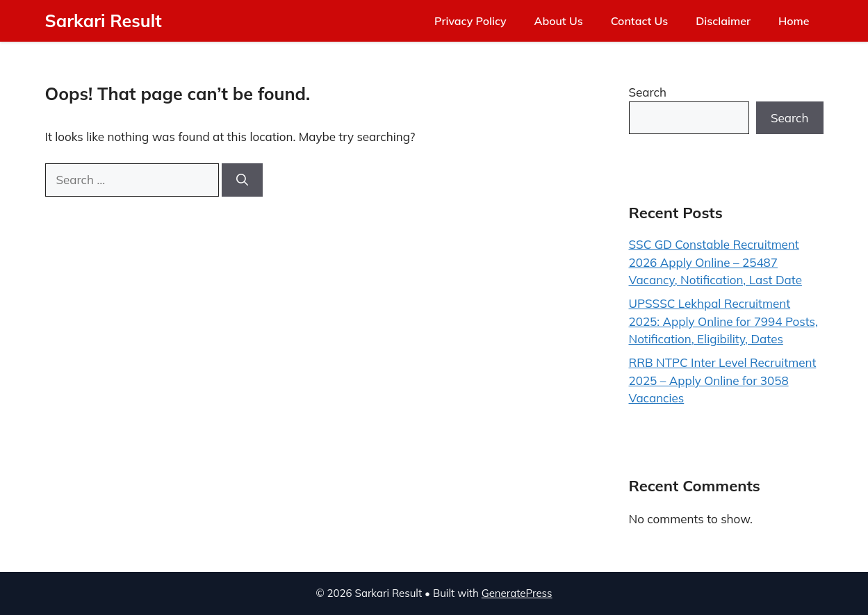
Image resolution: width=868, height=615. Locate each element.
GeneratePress (517, 593)
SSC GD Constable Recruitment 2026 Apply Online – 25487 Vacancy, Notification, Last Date (715, 262)
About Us (559, 21)
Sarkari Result (104, 20)
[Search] (242, 180)
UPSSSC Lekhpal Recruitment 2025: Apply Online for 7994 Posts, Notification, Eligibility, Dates (723, 321)
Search (648, 92)
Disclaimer (723, 21)
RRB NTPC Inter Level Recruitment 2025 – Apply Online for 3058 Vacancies (723, 380)
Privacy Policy (470, 21)
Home (794, 21)
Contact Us (640, 21)
